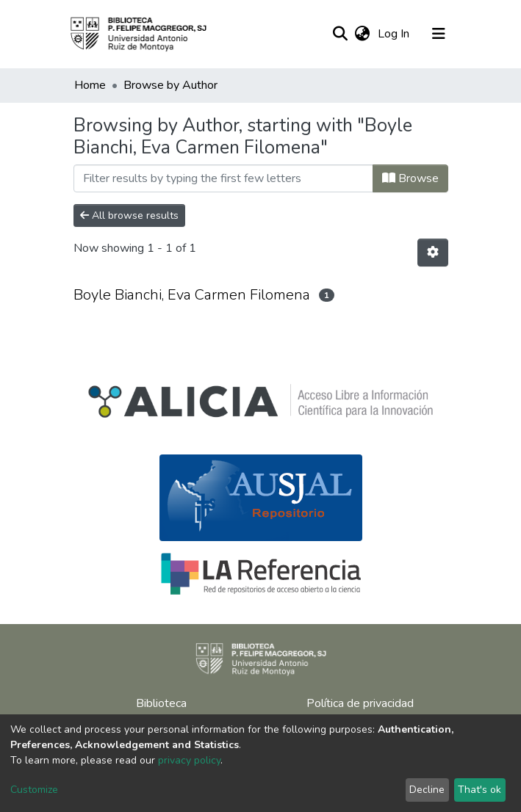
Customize (34, 790)
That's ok (479, 790)
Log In (395, 34)
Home (90, 85)
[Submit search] (341, 34)
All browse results (129, 215)
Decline (427, 790)
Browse (410, 178)
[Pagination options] (433, 253)
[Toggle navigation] (439, 34)
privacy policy (189, 760)
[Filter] (223, 178)
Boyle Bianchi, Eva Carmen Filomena (192, 295)
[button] (363, 34)
